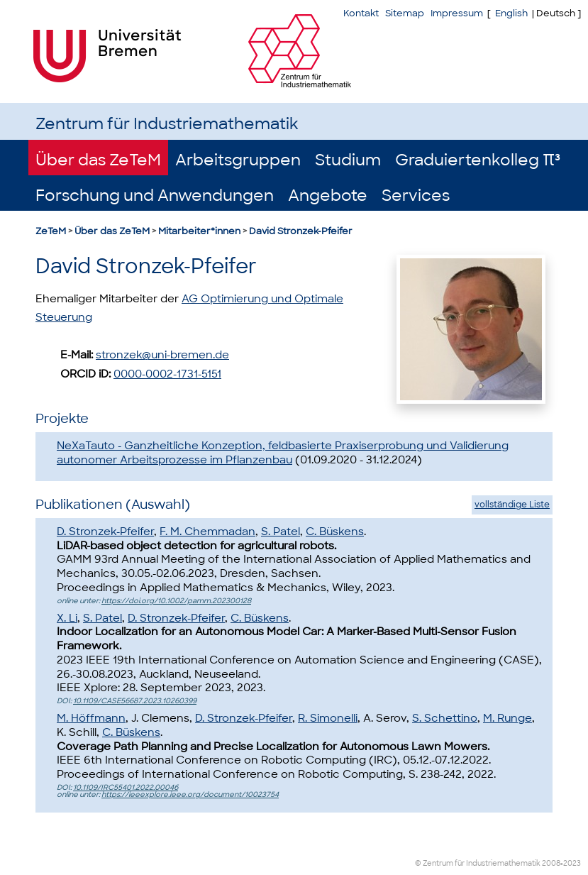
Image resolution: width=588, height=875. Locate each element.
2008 (551, 863)
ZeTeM (51, 231)
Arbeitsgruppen (238, 160)
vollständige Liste (512, 505)
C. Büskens (335, 532)
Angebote (328, 196)
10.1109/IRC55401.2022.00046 (126, 787)
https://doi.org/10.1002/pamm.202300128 (176, 601)
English (511, 13)
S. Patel (281, 532)
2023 (572, 863)
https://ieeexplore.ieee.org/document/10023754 (190, 794)
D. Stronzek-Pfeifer (105, 532)
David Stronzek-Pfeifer (301, 231)
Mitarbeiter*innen (199, 231)
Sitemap (405, 13)
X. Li (67, 618)
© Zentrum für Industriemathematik (478, 863)
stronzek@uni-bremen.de (162, 355)
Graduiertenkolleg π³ (478, 160)
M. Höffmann (91, 718)
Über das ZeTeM (98, 160)
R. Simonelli (328, 718)
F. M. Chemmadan (207, 532)
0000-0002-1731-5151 (167, 374)
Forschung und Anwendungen (155, 196)
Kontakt (361, 13)
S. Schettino (445, 718)
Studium (348, 160)
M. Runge (507, 718)
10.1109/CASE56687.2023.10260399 (135, 701)
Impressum (457, 13)
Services (416, 196)
